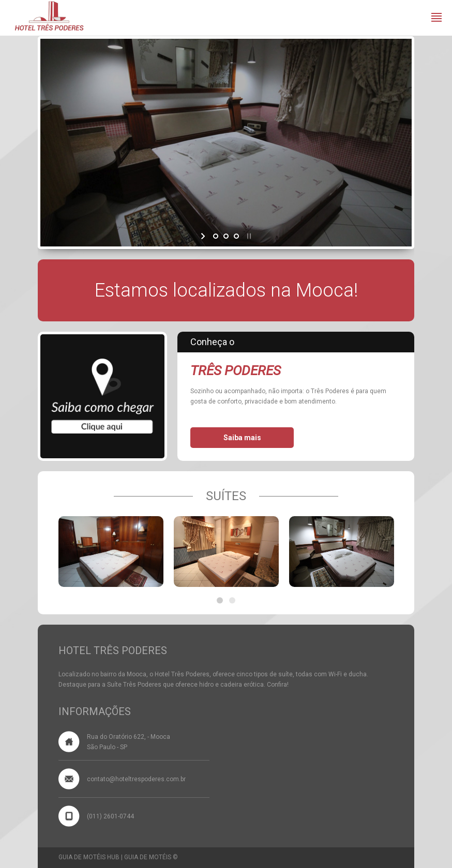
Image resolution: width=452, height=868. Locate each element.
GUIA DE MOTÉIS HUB (89, 857)
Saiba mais (242, 438)
